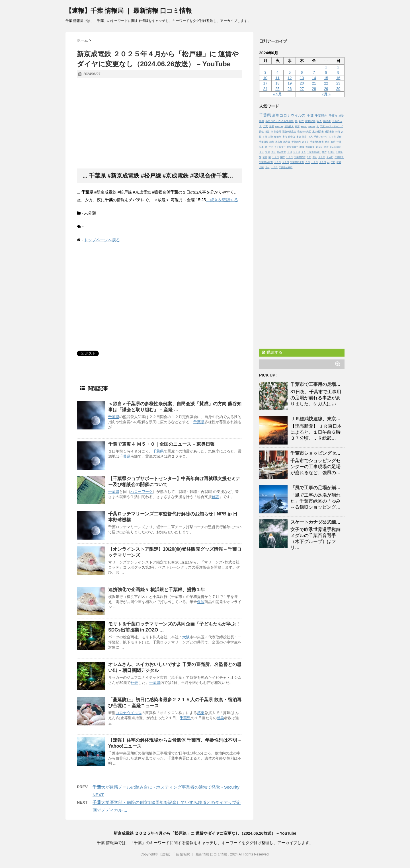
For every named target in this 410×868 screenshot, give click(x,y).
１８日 (286, 162)
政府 (333, 142)
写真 (319, 121)
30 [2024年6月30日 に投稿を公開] (338, 89)
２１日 (319, 147)
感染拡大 (289, 127)
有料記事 (310, 121)
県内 (262, 121)
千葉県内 (321, 116)
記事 (261, 147)
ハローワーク (142, 492)
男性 (261, 132)
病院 (282, 157)
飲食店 (292, 137)
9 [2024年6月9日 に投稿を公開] (338, 72)
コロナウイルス (129, 713)
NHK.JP (279, 127)
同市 (326, 147)
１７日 (274, 167)
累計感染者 (318, 132)
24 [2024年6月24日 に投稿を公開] (265, 89)
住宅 (271, 147)
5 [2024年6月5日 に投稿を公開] (290, 72)
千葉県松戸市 (286, 167)
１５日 (296, 152)
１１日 (275, 157)
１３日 (331, 152)
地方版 (287, 142)
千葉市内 (296, 142)
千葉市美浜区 (314, 152)
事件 (324, 152)
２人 (310, 137)
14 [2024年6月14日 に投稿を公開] (314, 78)
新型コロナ (293, 147)
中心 (315, 157)
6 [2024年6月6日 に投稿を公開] (302, 72)
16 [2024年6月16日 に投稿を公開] (338, 78)
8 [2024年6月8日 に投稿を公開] (326, 72)
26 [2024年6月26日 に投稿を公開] (290, 89)
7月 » (326, 94)
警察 (304, 137)
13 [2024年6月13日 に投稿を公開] (302, 78)
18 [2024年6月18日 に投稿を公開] (277, 83)
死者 (339, 162)
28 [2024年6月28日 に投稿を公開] (314, 89)
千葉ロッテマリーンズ (331, 127)
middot (312, 127)
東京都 (279, 142)
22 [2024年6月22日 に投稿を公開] (326, 83)
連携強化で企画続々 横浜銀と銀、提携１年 (157, 590)
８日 (290, 152)
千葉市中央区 (304, 132)
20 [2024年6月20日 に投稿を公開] (302, 83)
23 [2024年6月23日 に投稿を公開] (338, 83)
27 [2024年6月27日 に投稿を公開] (302, 89)
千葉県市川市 (297, 162)
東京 (297, 127)
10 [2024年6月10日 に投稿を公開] (265, 78)
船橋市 (278, 137)
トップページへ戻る (102, 240)
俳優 (339, 142)
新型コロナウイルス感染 (279, 121)
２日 (273, 152)
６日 (307, 162)
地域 (302, 147)
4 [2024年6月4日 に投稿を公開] (277, 72)
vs (328, 162)
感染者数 (329, 132)
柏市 (272, 142)
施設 (216, 497)
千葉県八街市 (266, 162)
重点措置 (281, 152)
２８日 (305, 142)
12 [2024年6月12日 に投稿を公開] (290, 78)
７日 (333, 162)
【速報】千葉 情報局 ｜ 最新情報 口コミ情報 (129, 11)
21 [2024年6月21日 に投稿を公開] (314, 83)
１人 (304, 152)
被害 (265, 157)
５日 (309, 157)
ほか (267, 167)
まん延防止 (335, 147)
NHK (267, 152)
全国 (261, 167)
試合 (339, 137)
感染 (201, 713)
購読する (272, 352)
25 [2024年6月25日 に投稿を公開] (277, 89)
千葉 (310, 116)
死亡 (301, 121)
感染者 (327, 121)
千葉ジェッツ (321, 137)
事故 (299, 137)
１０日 (332, 137)
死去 (134, 683)
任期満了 (339, 157)
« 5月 (277, 94)
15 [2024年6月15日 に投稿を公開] (326, 78)
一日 (338, 132)
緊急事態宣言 (289, 132)
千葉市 (333, 116)
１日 (265, 137)
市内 (285, 137)
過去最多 (310, 147)
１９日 (289, 157)
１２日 (314, 162)
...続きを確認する (222, 200)
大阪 (186, 637)
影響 (272, 127)
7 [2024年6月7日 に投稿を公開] (314, 72)
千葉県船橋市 (317, 142)
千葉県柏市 (300, 157)
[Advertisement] (159, 124)
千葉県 (114, 417)
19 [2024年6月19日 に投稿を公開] (290, 83)
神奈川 (278, 132)
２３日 (323, 162)
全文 (265, 126)
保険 (201, 602)
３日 (261, 152)
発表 (327, 142)
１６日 (322, 157)
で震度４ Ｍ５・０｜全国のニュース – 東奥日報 (161, 444)
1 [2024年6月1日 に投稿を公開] (326, 67)
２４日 (330, 157)
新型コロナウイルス (289, 115)
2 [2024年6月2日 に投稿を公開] (338, 67)
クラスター (280, 147)
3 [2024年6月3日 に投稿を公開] (265, 72)
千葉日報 (264, 142)
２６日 (277, 162)
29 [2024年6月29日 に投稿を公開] (326, 89)
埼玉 (267, 132)
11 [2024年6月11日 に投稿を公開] (277, 78)
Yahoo (304, 127)
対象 (271, 137)
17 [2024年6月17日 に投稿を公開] (265, 83)
